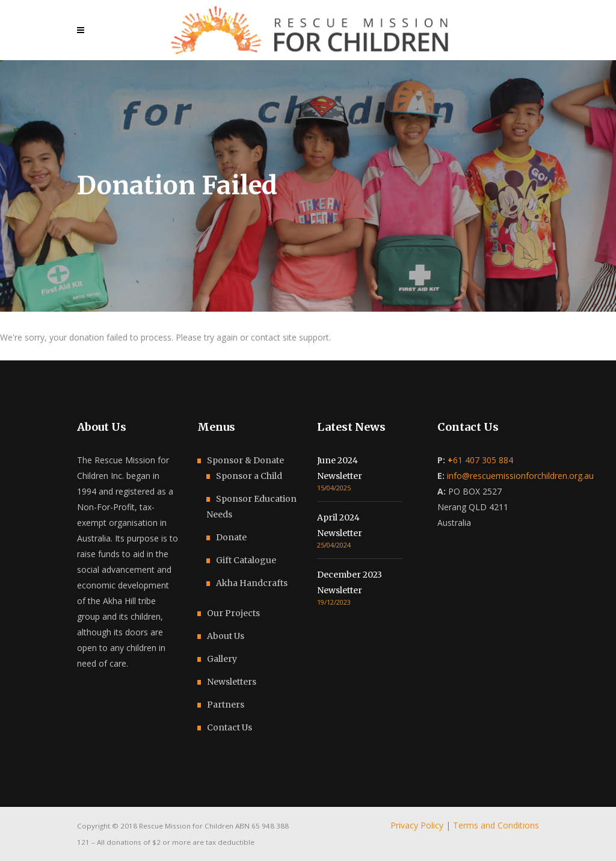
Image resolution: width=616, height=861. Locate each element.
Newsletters (232, 682)
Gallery (222, 659)
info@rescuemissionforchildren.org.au (520, 476)
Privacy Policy (417, 825)
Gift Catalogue (246, 560)
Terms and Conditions (496, 825)
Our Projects (233, 613)
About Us (226, 636)
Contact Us (229, 727)
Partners (226, 705)
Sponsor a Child (249, 476)
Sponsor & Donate (245, 460)
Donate (231, 537)
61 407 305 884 (480, 460)
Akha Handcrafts (252, 583)
